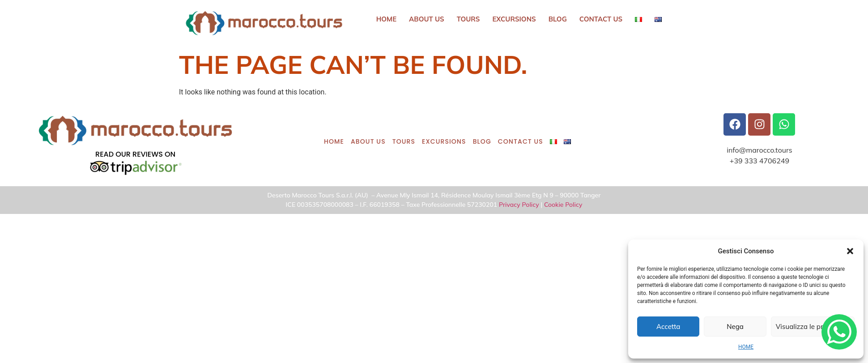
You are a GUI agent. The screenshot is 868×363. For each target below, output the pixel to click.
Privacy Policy (519, 205)
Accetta (668, 327)
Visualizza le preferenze (813, 327)
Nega (735, 327)
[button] (850, 251)
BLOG (558, 19)
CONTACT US (601, 19)
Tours (468, 19)
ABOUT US (427, 19)
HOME (746, 347)
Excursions (514, 19)
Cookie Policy (563, 205)
